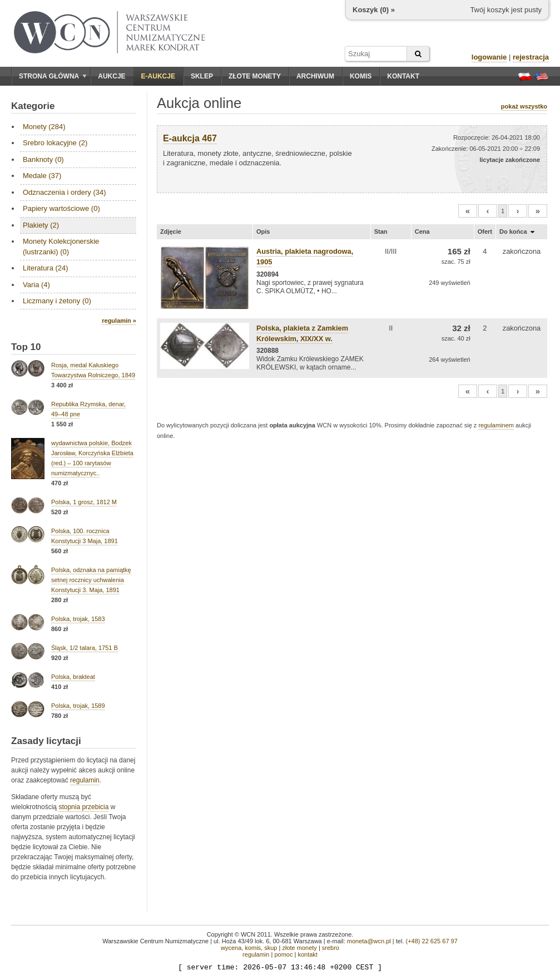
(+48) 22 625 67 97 (432, 941)
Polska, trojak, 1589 (78, 706)
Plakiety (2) (41, 225)
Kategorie (33, 106)
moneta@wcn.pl (369, 941)
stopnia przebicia (83, 807)
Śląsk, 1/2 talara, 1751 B (85, 648)
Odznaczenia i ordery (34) (65, 192)
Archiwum (315, 76)
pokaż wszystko (524, 106)
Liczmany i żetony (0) (57, 301)
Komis (361, 76)
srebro (331, 948)
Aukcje (111, 76)
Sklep (202, 76)
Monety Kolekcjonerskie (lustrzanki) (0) (61, 246)
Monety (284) (44, 127)
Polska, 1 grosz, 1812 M (84, 502)
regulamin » (119, 321)
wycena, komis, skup (249, 948)
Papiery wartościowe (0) (61, 208)
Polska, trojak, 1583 (78, 619)
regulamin (85, 780)
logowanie (489, 57)
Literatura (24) (46, 268)
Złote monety (255, 76)
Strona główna (53, 76)
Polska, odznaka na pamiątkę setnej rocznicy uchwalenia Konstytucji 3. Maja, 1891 (91, 580)
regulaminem (496, 425)
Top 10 (26, 347)
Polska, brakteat (73, 677)
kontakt (307, 954)
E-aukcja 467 (190, 138)
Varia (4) (36, 285)
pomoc (283, 954)
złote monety (299, 948)
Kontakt (403, 76)
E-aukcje (158, 76)
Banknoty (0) (43, 159)
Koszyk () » (374, 10)
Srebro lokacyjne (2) (55, 143)
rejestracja (531, 57)
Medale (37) (42, 176)
